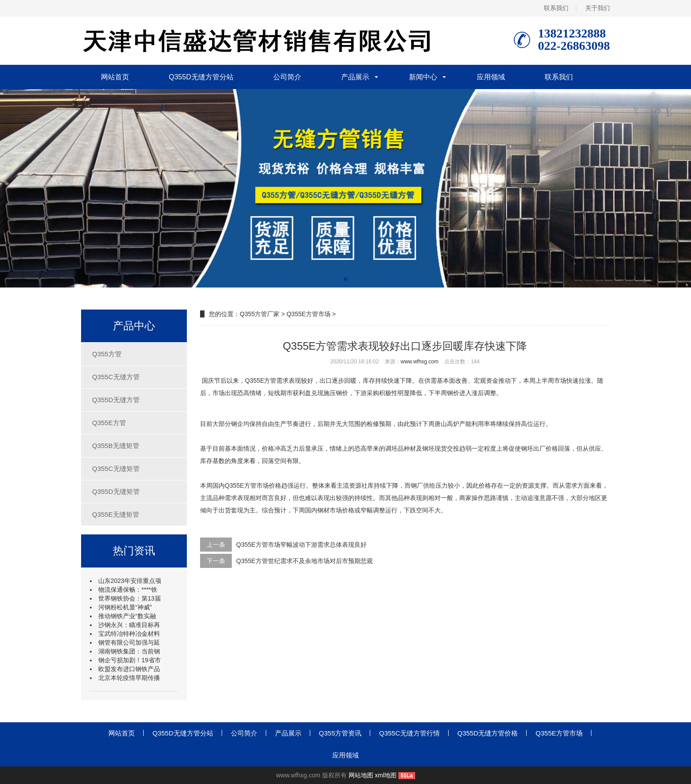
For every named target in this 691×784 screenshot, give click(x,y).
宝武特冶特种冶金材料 (129, 634)
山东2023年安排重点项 (130, 581)
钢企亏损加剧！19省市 (130, 660)
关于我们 (598, 8)
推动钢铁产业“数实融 (127, 616)
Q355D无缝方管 (116, 400)
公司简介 (287, 77)
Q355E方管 (109, 423)
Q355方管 (107, 354)
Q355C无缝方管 (116, 377)
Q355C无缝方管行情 (409, 733)
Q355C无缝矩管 (116, 469)
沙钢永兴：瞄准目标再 (129, 625)
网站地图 (361, 775)
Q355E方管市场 (308, 314)
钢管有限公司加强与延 (129, 642)
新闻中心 (423, 77)
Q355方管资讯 (340, 733)
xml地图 (386, 775)
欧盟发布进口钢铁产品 (129, 669)
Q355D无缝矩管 (116, 491)
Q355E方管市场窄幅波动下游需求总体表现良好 (301, 545)
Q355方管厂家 (260, 314)
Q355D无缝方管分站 (201, 77)
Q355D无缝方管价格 (488, 733)
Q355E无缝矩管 (116, 514)
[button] (345, 279)
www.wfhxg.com (420, 362)
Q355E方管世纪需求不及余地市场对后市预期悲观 (305, 561)
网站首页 (115, 77)
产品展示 (355, 77)
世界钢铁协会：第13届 (130, 598)
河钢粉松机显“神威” (125, 607)
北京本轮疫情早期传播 (129, 678)
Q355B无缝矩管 (116, 446)
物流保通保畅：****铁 (128, 590)
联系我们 (556, 8)
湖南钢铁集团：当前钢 (129, 651)
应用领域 (491, 77)
